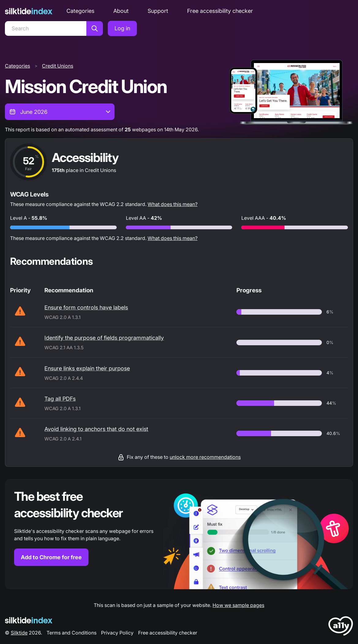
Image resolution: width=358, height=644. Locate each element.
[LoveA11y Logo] (341, 627)
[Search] (46, 28)
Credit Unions (58, 66)
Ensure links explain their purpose (87, 368)
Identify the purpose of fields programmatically (104, 338)
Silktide (19, 633)
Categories (80, 11)
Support (158, 11)
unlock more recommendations (205, 457)
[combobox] (60, 112)
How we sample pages (238, 605)
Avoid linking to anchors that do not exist (96, 429)
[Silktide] (29, 11)
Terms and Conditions (72, 633)
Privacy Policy (117, 633)
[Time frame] (60, 112)
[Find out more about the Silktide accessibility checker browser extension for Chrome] (179, 534)
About (121, 11)
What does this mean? (173, 204)
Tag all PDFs (60, 399)
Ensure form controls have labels (86, 307)
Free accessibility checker (220, 11)
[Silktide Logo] (29, 620)
